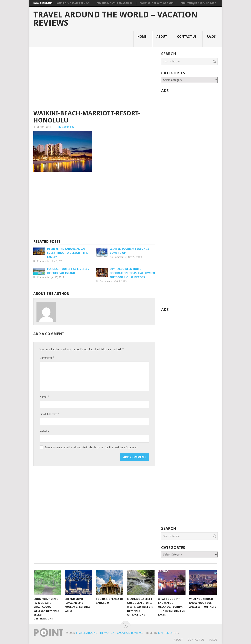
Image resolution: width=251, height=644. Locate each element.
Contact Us (187, 37)
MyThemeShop (168, 633)
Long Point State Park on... (74, 3)
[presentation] (69, 461)
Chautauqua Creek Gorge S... (199, 3)
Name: (44, 397)
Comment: (47, 358)
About (162, 37)
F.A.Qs (211, 37)
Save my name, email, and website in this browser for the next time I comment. (92, 447)
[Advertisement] (94, 81)
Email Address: (49, 414)
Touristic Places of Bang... (157, 3)
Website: (45, 431)
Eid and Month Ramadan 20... (115, 3)
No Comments (66, 127)
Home (142, 37)
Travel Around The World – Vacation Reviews (115, 19)
